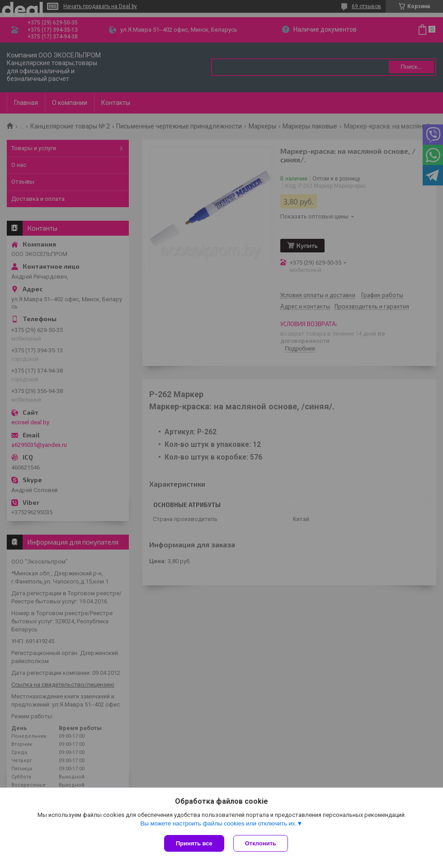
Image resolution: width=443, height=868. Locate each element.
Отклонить (261, 843)
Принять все (194, 843)
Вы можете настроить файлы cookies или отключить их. (218, 823)
